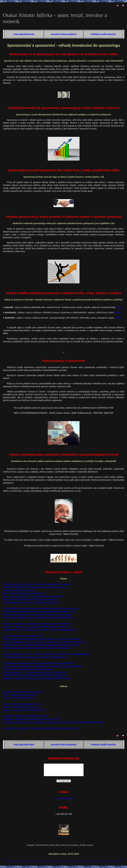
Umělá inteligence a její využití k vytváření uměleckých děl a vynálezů (37, 584)
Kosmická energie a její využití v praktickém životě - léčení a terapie (36, 648)
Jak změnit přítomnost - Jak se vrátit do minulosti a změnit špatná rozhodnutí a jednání (46, 654)
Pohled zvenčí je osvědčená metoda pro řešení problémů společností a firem (41, 608)
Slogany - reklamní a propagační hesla (22, 704)
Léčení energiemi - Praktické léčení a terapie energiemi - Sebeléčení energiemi (42, 639)
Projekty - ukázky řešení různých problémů (24, 710)
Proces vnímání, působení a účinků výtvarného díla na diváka (33, 596)
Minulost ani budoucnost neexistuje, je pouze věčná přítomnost (35, 657)
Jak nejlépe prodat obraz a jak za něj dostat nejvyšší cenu (31, 602)
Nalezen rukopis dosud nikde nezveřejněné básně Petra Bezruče (35, 587)
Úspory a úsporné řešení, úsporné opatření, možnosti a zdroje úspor (37, 615)
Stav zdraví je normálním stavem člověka (23, 636)
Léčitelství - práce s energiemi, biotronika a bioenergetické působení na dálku (41, 645)
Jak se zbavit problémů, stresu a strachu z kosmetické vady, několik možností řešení (44, 642)
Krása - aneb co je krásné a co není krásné (24, 593)
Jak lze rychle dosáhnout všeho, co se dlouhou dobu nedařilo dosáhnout (39, 618)
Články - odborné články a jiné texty (21, 707)
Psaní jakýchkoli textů (24, 34)
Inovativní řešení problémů (64, 34)
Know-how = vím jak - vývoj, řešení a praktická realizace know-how (36, 627)
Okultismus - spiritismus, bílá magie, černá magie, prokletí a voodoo (37, 678)
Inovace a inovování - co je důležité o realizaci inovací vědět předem (37, 624)
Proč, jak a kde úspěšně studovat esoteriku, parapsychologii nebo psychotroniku (43, 666)
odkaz (120, 307)
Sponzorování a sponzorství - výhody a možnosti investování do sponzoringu (41, 728)
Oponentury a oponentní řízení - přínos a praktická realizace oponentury (39, 611)
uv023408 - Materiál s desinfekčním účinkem (25, 716)
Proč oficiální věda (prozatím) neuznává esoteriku (27, 669)
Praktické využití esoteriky (103, 34)
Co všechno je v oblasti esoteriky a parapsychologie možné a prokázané (38, 663)
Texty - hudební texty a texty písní (20, 695)
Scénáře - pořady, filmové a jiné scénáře (23, 692)
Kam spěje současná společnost (19, 590)
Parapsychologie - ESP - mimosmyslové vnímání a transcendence (35, 672)
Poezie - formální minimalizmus (19, 698)
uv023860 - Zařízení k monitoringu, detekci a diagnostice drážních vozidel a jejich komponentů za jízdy (54, 722)
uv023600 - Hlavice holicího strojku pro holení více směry (31, 719)
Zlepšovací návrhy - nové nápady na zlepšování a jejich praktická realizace (39, 630)
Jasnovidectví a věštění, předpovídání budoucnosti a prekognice (35, 675)
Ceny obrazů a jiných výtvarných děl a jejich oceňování (30, 599)
